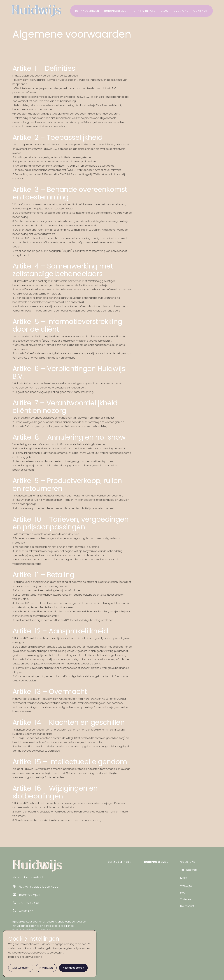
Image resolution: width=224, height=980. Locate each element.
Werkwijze (186, 886)
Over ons (181, 11)
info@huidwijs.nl (29, 895)
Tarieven (185, 899)
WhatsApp (26, 911)
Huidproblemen (116, 11)
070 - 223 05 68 (29, 903)
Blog (164, 11)
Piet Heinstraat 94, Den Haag (39, 887)
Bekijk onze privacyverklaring (25, 957)
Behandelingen (87, 11)
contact (201, 11)
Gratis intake (145, 11)
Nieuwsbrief (187, 906)
